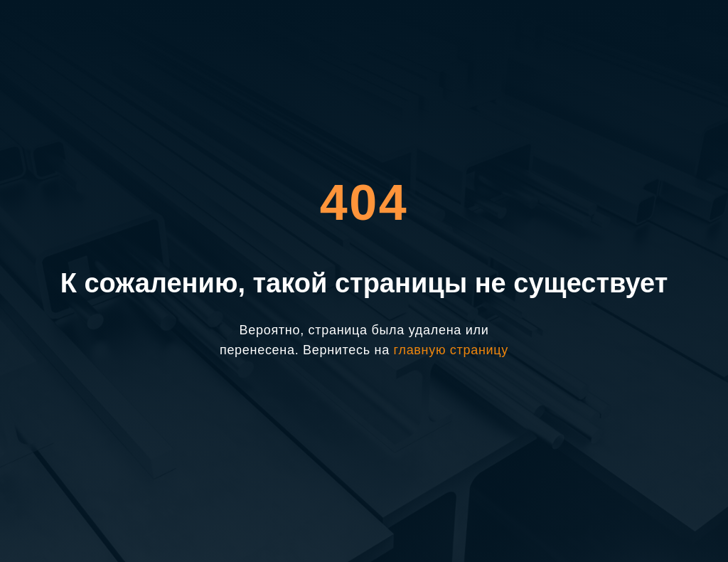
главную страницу (451, 350)
